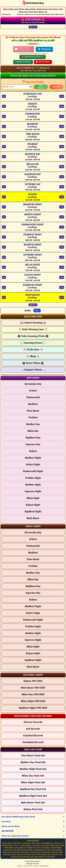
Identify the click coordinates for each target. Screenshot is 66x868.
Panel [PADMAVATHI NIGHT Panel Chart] (62, 227)
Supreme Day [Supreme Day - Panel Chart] (33, 593)
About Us (20, 866)
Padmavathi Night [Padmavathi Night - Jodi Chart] (33, 471)
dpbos (39, 843)
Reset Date (56, 87)
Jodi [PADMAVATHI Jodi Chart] (4, 116)
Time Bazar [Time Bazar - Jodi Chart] (33, 411)
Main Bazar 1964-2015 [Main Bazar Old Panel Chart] (33, 688)
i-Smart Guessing (33, 323)
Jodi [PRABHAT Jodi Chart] (4, 147)
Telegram (44, 49)
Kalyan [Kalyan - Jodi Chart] (33, 451)
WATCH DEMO (43, 62)
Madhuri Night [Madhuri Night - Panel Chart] (33, 606)
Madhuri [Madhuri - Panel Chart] (33, 553)
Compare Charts (33, 370)
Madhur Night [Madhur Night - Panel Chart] (33, 633)
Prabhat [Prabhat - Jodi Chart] (33, 417)
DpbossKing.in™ (35, 861)
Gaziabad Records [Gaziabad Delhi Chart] (33, 736)
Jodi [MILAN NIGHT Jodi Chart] (4, 267)
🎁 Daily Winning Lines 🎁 (33, 57)
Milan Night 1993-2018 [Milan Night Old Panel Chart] (33, 701)
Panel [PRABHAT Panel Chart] (62, 147)
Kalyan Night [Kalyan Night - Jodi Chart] (33, 505)
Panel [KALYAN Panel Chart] (62, 197)
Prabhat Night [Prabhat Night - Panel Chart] (33, 626)
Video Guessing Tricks (33, 336)
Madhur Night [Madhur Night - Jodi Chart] (33, 485)
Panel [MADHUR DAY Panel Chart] (62, 157)
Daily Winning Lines (33, 329)
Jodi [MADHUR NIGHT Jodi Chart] (4, 247)
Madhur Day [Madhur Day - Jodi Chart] (33, 424)
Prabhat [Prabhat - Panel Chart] (33, 566)
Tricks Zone (33, 350)
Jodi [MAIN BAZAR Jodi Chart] (4, 297)
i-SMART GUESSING (23, 62)
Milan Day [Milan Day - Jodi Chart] (33, 431)
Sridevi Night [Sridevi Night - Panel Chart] (33, 613)
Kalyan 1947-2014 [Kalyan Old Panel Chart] (33, 681)
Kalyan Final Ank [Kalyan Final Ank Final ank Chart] (33, 809)
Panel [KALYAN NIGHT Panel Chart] (62, 277)
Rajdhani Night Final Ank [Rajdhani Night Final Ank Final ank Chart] (33, 796)
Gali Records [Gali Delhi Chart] (33, 729)
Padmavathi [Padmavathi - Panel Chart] (33, 546)
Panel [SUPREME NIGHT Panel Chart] (62, 257)
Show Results (41, 87)
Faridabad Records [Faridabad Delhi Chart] (33, 742)
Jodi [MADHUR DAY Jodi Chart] (4, 157)
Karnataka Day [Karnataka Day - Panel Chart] (33, 532)
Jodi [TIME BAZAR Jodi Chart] (4, 136)
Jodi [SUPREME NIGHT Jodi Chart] (4, 257)
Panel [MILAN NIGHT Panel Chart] (62, 267)
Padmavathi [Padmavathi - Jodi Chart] (33, 397)
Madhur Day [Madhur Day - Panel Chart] (33, 573)
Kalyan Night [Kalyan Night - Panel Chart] (33, 653)
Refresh (33, 27)
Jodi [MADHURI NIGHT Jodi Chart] (4, 207)
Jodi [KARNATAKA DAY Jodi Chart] (4, 96)
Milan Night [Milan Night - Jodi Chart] (33, 498)
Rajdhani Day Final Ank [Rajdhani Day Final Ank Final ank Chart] (33, 789)
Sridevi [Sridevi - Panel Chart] (33, 539)
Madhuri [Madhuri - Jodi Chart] (33, 404)
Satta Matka (51, 857)
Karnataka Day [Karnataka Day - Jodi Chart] (33, 384)
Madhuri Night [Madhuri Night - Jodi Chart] (33, 458)
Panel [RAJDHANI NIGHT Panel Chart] (62, 287)
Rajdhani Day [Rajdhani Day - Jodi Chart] (33, 438)
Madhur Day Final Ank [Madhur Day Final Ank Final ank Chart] (33, 762)
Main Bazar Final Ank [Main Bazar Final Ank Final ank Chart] (33, 803)
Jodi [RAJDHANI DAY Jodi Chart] (4, 177)
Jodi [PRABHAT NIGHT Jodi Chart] (4, 237)
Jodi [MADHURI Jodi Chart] (4, 126)
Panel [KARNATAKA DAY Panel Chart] (62, 96)
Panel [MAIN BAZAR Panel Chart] (62, 297)
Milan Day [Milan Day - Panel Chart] (33, 579)
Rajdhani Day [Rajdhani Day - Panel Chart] (33, 586)
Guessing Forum (33, 343)
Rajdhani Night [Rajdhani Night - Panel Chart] (33, 660)
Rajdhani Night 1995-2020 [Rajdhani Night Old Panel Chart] (33, 708)
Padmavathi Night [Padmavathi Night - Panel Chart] (33, 620)
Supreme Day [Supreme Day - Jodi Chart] (33, 444)
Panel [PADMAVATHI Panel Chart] (62, 116)
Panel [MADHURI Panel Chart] (62, 126)
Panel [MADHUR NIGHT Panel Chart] (62, 247)
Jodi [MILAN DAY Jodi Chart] (4, 167)
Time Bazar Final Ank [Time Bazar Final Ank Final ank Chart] (33, 756)
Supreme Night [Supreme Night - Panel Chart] (33, 640)
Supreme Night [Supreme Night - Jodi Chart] (33, 491)
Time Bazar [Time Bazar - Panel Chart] (33, 559)
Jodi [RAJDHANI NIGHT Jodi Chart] (4, 287)
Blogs (33, 356)
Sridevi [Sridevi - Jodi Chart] (33, 391)
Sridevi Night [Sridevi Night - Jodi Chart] (33, 465)
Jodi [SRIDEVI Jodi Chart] (4, 106)
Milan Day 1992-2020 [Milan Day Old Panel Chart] (33, 694)
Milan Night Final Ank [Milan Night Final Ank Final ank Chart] (33, 782)
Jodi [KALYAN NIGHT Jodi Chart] (4, 277)
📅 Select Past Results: (33, 82)
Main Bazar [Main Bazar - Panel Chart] (33, 667)
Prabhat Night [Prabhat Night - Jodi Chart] (33, 478)
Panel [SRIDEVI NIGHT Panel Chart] (62, 217)
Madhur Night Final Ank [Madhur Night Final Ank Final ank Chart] (33, 769)
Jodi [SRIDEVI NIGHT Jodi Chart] (4, 217)
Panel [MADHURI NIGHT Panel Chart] (62, 207)
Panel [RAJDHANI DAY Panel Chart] (62, 177)
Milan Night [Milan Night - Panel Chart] (33, 647)
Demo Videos (33, 363)
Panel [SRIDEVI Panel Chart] (62, 106)
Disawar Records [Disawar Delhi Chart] (33, 722)
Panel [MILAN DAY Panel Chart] (62, 167)
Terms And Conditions (41, 866)
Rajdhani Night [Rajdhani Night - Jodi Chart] (33, 512)
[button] (33, 317)
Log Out (37, 311)
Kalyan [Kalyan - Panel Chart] (33, 600)
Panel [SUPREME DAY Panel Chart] (62, 187)
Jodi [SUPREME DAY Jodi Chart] (4, 187)
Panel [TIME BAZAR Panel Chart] (62, 136)
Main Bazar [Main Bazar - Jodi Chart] (33, 518)
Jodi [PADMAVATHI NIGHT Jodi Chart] (4, 227)
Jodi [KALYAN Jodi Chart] (4, 197)
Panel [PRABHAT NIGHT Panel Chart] (62, 237)
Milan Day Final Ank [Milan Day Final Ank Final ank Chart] (33, 776)
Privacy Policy (29, 866)
